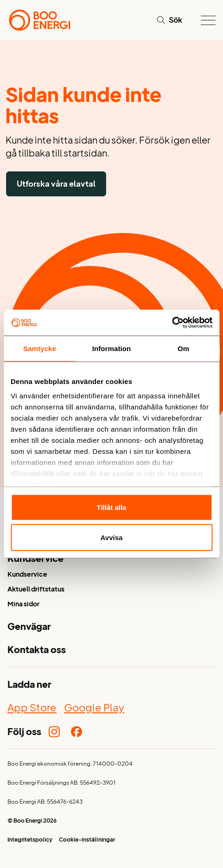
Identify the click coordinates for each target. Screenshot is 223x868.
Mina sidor (23, 605)
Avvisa (112, 538)
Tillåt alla (112, 507)
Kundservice (27, 575)
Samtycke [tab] (40, 348)
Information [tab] (112, 348)
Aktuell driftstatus (36, 590)
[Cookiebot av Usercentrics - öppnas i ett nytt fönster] (172, 323)
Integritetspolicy (30, 840)
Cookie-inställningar (87, 840)
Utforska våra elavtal (56, 184)
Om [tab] (183, 348)
